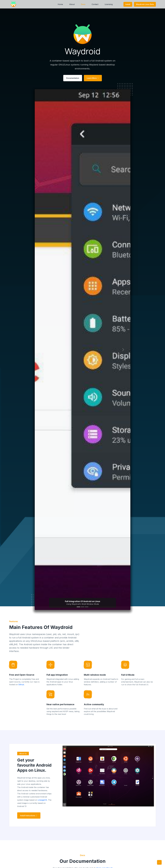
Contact (95, 4)
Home (60, 4)
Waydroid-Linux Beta (145, 4)
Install (128, 4)
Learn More (93, 78)
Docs (83, 4)
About (72, 4)
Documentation (73, 78)
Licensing (109, 4)
